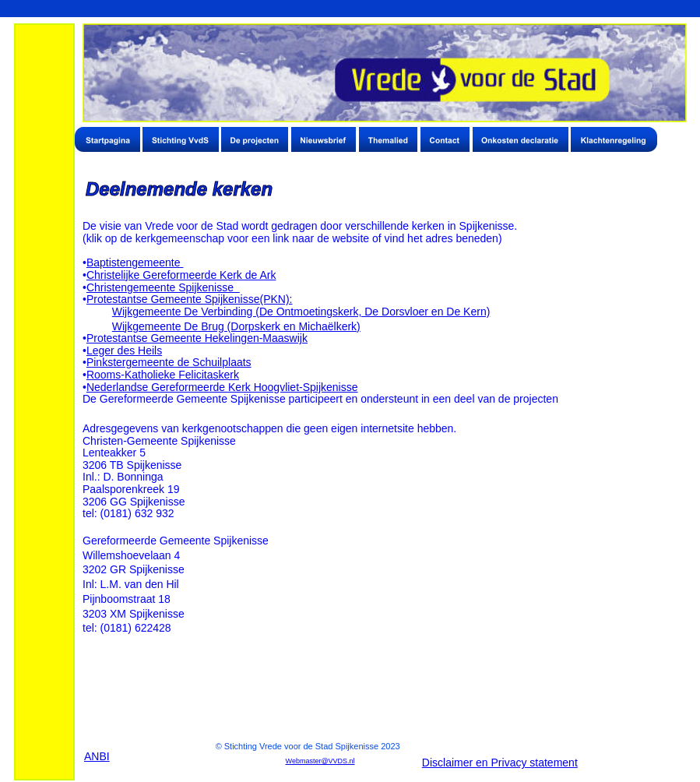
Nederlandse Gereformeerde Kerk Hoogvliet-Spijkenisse (222, 387)
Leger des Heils (124, 350)
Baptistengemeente (135, 262)
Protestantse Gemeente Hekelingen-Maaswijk (197, 338)
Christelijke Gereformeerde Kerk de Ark (181, 275)
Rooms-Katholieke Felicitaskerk (163, 375)
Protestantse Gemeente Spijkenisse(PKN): (190, 299)
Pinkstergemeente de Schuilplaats (169, 362)
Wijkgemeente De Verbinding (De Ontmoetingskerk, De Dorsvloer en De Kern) (301, 312)
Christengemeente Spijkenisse (163, 287)
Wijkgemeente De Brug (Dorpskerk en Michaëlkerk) (236, 326)
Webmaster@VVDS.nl (320, 761)
